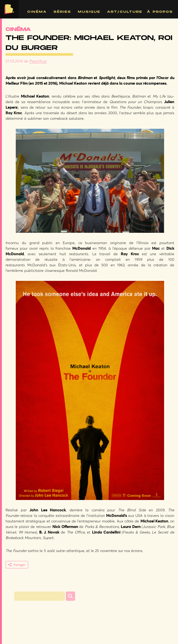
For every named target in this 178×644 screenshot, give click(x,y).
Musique (89, 12)
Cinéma (37, 12)
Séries (62, 12)
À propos (160, 12)
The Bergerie (9, 9)
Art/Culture (125, 12)
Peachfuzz (38, 61)
